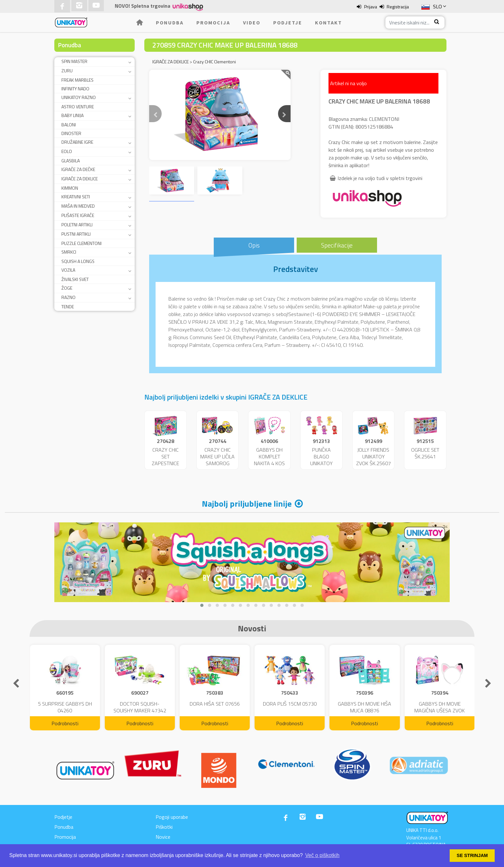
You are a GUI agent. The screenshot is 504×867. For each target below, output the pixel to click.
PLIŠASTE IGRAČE (78, 215)
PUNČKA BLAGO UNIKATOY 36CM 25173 (321, 460)
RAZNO (68, 297)
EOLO (67, 151)
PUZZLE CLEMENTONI (81, 243)
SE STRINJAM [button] (472, 855)
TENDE (68, 307)
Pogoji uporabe (172, 817)
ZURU (67, 71)
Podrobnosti (65, 723)
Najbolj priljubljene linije (247, 504)
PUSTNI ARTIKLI (76, 234)
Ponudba (170, 23)
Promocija (213, 23)
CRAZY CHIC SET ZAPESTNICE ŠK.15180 (165, 460)
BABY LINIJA (72, 115)
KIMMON (70, 188)
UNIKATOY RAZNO (79, 97)
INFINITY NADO (75, 89)
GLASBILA (71, 161)
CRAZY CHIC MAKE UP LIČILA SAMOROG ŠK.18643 (217, 460)
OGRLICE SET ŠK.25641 (425, 453)
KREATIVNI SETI (76, 197)
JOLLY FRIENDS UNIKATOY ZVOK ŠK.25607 (373, 456)
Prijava (371, 7)
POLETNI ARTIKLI (77, 225)
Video (252, 23)
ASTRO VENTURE (78, 107)
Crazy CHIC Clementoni (215, 62)
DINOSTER (71, 133)
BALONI (69, 125)
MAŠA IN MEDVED (78, 206)
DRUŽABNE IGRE (77, 142)
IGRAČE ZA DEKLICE (80, 179)
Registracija (398, 7)
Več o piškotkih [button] (323, 855)
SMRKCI (69, 252)
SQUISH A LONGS (78, 261)
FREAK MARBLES (77, 80)
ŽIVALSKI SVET (75, 279)
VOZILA (68, 270)
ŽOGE (67, 288)
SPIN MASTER (74, 61)
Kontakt (328, 23)
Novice (163, 837)
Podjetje (288, 23)
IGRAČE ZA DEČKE (78, 169)
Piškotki (164, 827)
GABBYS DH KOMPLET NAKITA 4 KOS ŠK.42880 (269, 460)
